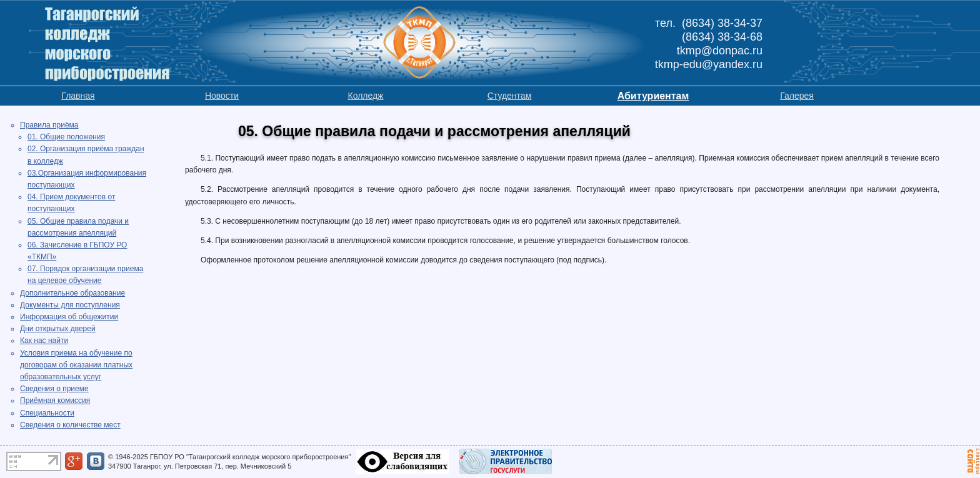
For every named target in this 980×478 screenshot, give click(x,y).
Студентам (510, 96)
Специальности (47, 413)
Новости (222, 96)
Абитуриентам (653, 96)
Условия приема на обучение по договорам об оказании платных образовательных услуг (76, 365)
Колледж (366, 96)
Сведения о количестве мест (70, 425)
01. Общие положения (66, 137)
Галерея (797, 96)
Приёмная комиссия (55, 401)
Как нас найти (44, 341)
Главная (78, 96)
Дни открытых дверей (58, 329)
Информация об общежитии (69, 317)
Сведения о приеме (54, 389)
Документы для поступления (70, 305)
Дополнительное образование (72, 293)
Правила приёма (49, 125)
